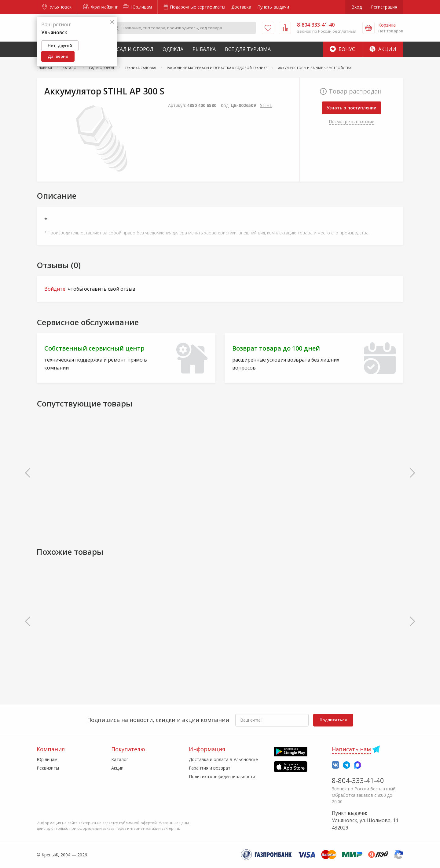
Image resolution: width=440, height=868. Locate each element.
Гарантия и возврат (210, 768)
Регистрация (384, 7)
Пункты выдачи (273, 7)
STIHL (266, 105)
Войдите (55, 289)
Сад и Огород (135, 49)
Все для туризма (248, 49)
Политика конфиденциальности (222, 776)
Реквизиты (48, 768)
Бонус (342, 49)
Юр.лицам (137, 7)
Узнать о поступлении (352, 108)
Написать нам (351, 749)
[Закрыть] (112, 22)
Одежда (173, 49)
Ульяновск (57, 7)
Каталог (120, 759)
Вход (357, 7)
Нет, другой (60, 46)
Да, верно (58, 56)
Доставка (241, 7)
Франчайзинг (100, 7)
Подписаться (333, 720)
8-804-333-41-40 (358, 780)
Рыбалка (204, 49)
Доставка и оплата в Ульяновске (223, 759)
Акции (383, 49)
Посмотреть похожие (352, 121)
